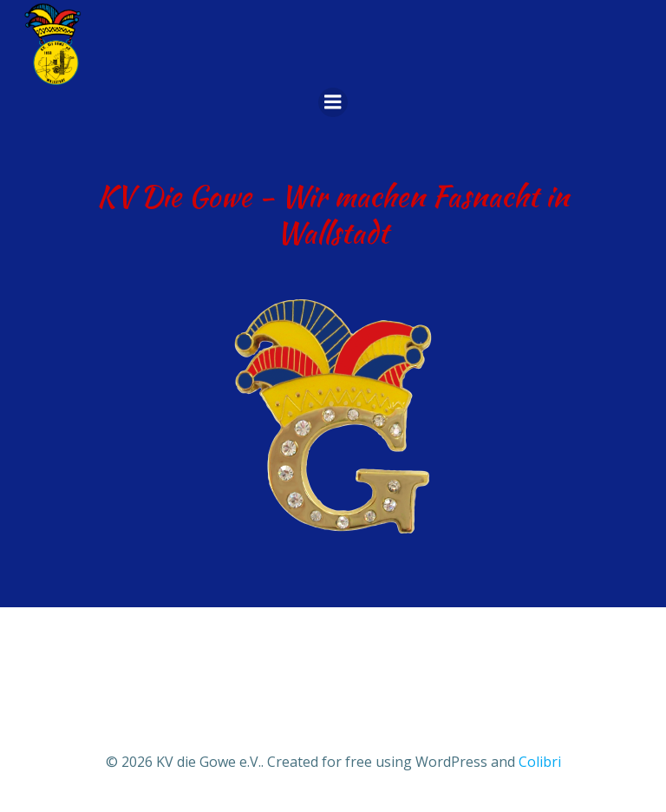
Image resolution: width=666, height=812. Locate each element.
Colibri (540, 762)
